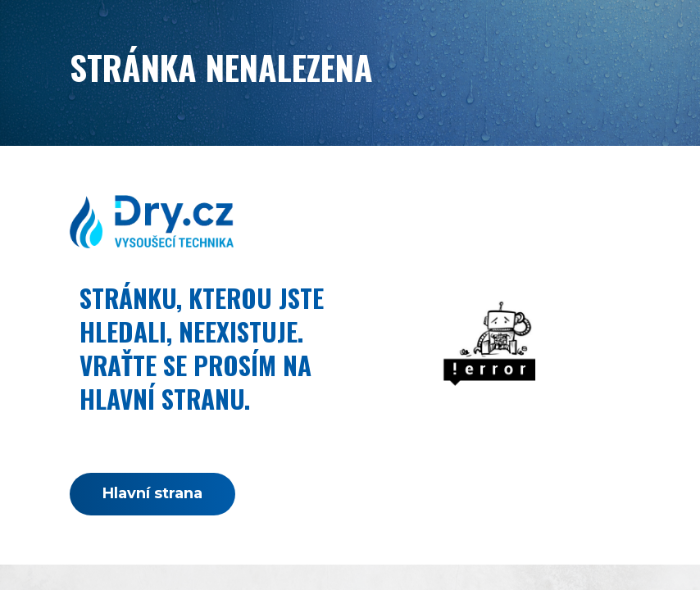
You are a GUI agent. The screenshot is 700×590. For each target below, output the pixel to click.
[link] (152, 222)
